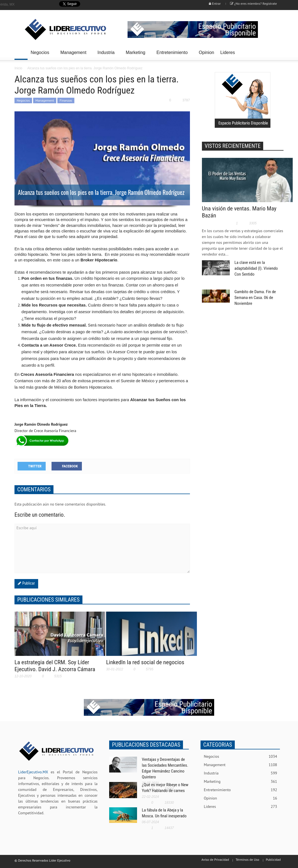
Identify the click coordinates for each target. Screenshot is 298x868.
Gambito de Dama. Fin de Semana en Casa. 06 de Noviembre (255, 298)
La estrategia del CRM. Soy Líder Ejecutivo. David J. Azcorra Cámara (55, 666)
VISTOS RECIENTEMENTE (233, 146)
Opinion (207, 52)
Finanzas (66, 100)
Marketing (136, 55)
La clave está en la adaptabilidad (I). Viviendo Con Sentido (256, 268)
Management (74, 55)
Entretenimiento (173, 55)
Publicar (28, 583)
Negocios (41, 55)
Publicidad (273, 860)
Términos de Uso (247, 860)
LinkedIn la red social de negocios (145, 662)
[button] (278, 52)
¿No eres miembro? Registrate (253, 3)
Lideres (228, 55)
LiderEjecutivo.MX (33, 772)
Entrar (215, 3)
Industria (107, 55)
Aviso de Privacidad (215, 860)
